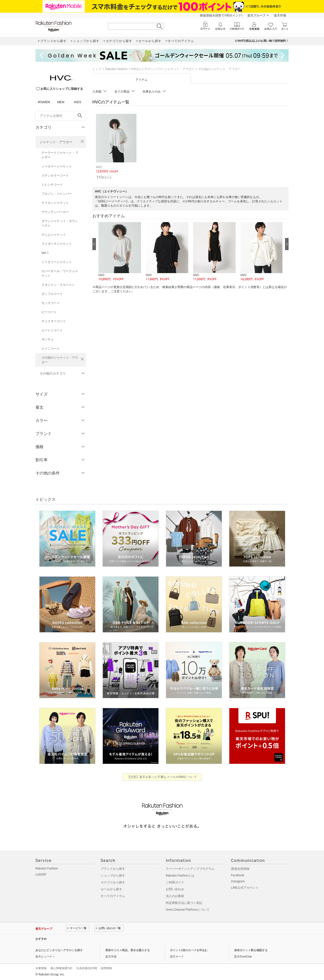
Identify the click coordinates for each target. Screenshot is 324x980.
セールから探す (111, 889)
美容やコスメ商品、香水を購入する (128, 950)
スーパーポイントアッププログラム (190, 869)
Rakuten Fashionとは (180, 876)
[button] (120, 252)
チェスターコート (54, 321)
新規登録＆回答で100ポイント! (221, 15)
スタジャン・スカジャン (58, 285)
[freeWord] (61, 116)
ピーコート (49, 312)
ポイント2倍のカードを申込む (189, 950)
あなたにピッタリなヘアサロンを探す (59, 950)
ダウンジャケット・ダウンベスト (60, 223)
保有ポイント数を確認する (251, 950)
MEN (61, 102)
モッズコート (51, 303)
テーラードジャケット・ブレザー (60, 155)
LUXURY (41, 875)
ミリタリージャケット (57, 262)
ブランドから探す (113, 869)
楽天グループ (256, 15)
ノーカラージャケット (57, 166)
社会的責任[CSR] (87, 968)
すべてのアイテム (113, 896)
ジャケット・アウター (56, 142)
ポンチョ (48, 339)
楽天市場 (280, 15)
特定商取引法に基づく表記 (184, 903)
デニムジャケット (54, 235)
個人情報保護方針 (62, 968)
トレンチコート (52, 185)
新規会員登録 (240, 869)
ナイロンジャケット (55, 203)
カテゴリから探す (113, 882)
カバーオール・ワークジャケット (60, 273)
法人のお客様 (175, 896)
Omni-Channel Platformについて (188, 910)
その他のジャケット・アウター (60, 360)
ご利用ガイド (175, 882)
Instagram (238, 881)
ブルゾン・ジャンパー (57, 194)
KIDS (78, 102)
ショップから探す (113, 876)
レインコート (51, 349)
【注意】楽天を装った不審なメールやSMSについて (162, 777)
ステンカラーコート (55, 176)
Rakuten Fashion (116, 69)
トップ (97, 69)
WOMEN (44, 102)
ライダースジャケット (57, 244)
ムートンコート (52, 330)
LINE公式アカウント (245, 888)
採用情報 (106, 968)
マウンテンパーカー (55, 212)
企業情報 (41, 968)
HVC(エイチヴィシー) (146, 69)
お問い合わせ (175, 889)
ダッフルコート (52, 294)
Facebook (238, 875)
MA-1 (45, 253)
